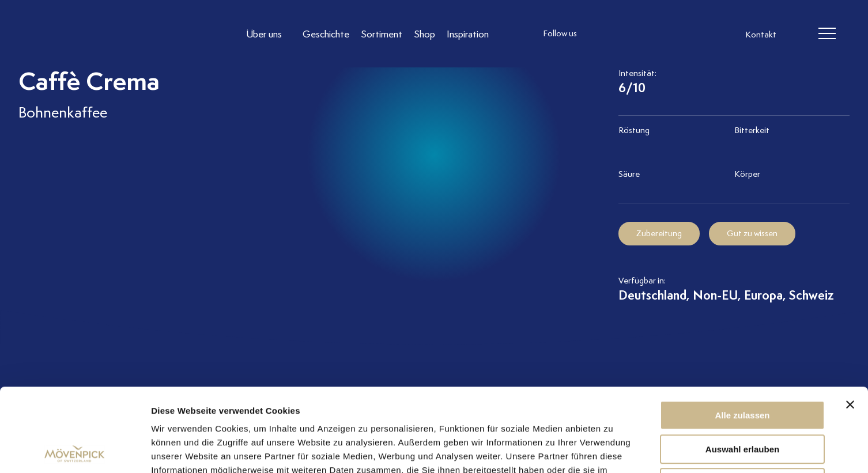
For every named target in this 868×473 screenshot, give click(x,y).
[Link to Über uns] (269, 34)
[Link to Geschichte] (326, 34)
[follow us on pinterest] (670, 34)
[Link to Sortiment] (382, 34)
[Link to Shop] (424, 34)
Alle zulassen (742, 332)
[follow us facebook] (624, 34)
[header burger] (827, 34)
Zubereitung (659, 233)
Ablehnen (742, 400)
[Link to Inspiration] (468, 34)
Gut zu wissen (752, 233)
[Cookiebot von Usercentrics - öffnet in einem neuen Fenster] (75, 451)
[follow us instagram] (601, 34)
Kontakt (761, 35)
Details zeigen (613, 450)
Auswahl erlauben (742, 366)
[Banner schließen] (850, 321)
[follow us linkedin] (647, 34)
